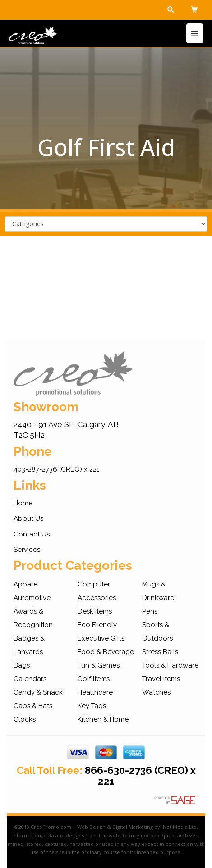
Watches (156, 692)
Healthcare (95, 692)
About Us (28, 518)
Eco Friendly (97, 625)
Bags (22, 665)
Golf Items (94, 679)
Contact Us (32, 534)
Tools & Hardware (170, 665)
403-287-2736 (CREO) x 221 (56, 469)
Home (23, 503)
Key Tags (92, 706)
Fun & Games (99, 665)
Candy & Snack (38, 692)
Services (27, 550)
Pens (150, 611)
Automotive (32, 598)
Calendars (30, 679)
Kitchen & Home (103, 719)
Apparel (26, 584)
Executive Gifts (101, 638)
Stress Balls (160, 652)
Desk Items (95, 611)
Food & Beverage (106, 652)
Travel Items (161, 679)
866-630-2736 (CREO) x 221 (140, 776)
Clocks (25, 719)
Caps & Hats (33, 706)
